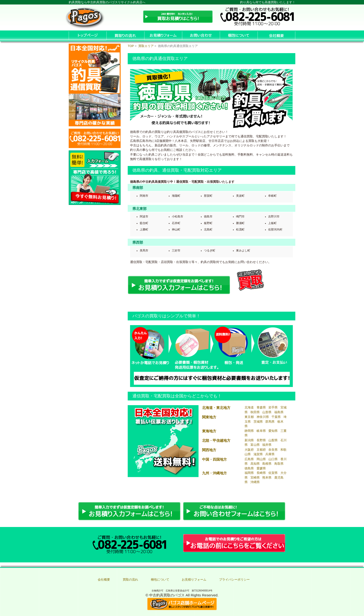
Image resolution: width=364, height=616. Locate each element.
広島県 (249, 459)
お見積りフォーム (194, 580)
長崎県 (261, 473)
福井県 (267, 445)
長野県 (261, 440)
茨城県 (258, 422)
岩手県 (273, 407)
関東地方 (209, 417)
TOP (131, 46)
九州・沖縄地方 (214, 473)
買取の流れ (130, 580)
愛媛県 (261, 468)
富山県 (255, 445)
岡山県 (261, 459)
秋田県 (255, 412)
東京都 (249, 417)
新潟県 (249, 440)
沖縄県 (255, 482)
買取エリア (146, 46)
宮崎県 (255, 478)
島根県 (267, 464)
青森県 (261, 407)
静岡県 (249, 431)
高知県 (255, 464)
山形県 (267, 412)
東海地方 (209, 431)
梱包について (160, 580)
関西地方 (209, 450)
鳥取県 (279, 464)
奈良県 (273, 450)
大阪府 (249, 450)
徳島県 (249, 468)
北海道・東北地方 (216, 408)
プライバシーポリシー (234, 580)
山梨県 (273, 440)
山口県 (273, 459)
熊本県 (267, 478)
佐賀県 (273, 473)
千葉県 (276, 417)
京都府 (261, 450)
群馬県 (270, 422)
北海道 (249, 407)
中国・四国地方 (214, 459)
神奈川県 (263, 417)
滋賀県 (258, 454)
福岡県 (249, 473)
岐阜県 (261, 431)
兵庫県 (270, 454)
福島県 (279, 412)
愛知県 (273, 431)
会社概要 (104, 580)
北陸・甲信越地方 (216, 440)
